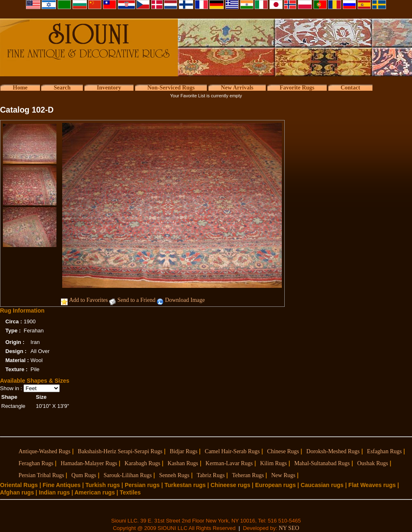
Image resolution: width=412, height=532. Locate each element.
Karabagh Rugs (142, 463)
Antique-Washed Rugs (44, 451)
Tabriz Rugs (211, 475)
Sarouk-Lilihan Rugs (128, 475)
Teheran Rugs (248, 475)
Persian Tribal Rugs (41, 475)
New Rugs (283, 475)
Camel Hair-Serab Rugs (232, 451)
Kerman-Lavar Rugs (229, 463)
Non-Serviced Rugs (171, 88)
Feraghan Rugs (36, 463)
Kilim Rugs (273, 463)
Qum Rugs (84, 475)
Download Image (185, 300)
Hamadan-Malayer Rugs (89, 463)
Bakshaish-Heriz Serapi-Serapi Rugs (120, 451)
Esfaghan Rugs (384, 451)
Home (20, 88)
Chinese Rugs (283, 451)
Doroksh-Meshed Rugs (333, 451)
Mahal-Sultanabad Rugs (322, 463)
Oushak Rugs (373, 463)
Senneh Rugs (174, 475)
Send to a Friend (136, 300)
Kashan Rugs (183, 463)
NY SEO (289, 528)
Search (62, 88)
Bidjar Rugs (184, 451)
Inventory (109, 88)
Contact (350, 88)
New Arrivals (237, 88)
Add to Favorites (89, 300)
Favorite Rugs (297, 88)
